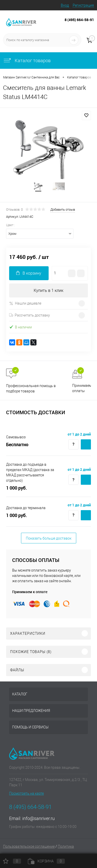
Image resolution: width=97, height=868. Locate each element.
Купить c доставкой (86, 444)
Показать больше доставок (49, 538)
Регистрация (83, 5)
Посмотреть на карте (26, 793)
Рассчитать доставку (30, 315)
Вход (65, 5)
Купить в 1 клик (48, 290)
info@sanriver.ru (38, 818)
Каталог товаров (27, 61)
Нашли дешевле (25, 303)
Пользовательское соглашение (29, 846)
